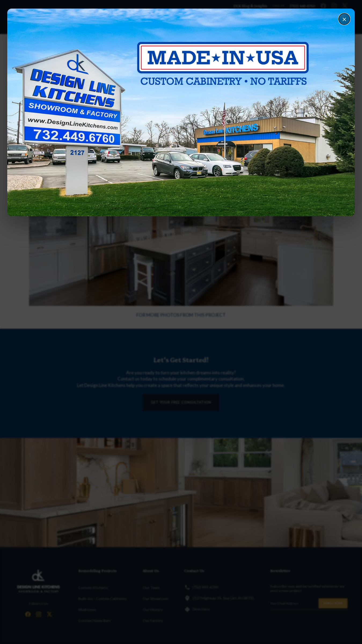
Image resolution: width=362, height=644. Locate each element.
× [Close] (344, 19)
